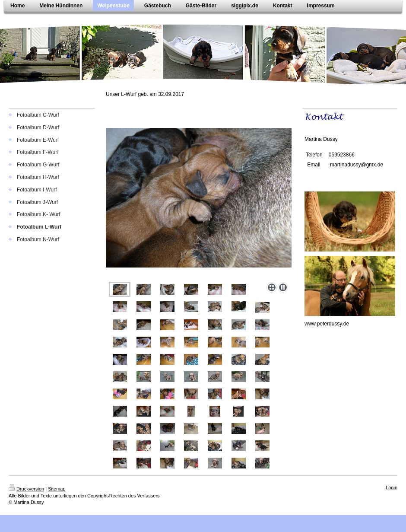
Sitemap (57, 489)
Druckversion (26, 489)
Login (392, 487)
